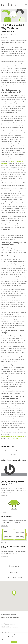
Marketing (4, 37)
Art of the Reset (7, 516)
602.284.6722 (17, 439)
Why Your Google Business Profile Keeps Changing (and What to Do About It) (13, 483)
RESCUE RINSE (5, 626)
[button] (26, 4)
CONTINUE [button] (14, 642)
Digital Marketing (15, 36)
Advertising (6, 36)
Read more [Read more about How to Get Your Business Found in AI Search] (5, 557)
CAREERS (4, 623)
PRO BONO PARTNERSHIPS (8, 625)
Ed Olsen (15, 35)
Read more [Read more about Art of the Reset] (5, 525)
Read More (21, 639)
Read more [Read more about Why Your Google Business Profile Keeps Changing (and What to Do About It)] (5, 495)
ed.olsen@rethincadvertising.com (13, 436)
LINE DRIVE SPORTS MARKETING (10, 628)
